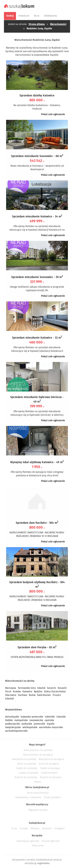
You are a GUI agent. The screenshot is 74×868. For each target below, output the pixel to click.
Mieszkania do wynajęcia (51, 759)
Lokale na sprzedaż (29, 773)
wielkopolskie (30, 727)
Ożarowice (11, 695)
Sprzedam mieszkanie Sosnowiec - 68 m (37, 156)
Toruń (8, 692)
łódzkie (9, 720)
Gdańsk (41, 688)
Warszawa (11, 688)
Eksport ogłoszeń (51, 841)
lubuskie (61, 717)
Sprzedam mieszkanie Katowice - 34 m (37, 217)
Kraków (17, 692)
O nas (14, 828)
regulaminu (43, 863)
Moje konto (38, 846)
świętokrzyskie (13, 727)
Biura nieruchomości (38, 793)
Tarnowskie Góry (27, 688)
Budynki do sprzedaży (26, 777)
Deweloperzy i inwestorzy (28, 797)
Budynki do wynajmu (51, 777)
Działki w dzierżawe (50, 768)
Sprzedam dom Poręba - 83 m (37, 647)
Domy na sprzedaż (27, 764)
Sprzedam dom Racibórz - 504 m (37, 523)
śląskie (51, 724)
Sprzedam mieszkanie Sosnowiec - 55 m (37, 277)
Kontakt (24, 828)
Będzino (38, 692)
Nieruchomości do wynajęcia (38, 755)
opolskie (49, 720)
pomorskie (39, 724)
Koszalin (62, 688)
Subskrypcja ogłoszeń (28, 841)
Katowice (27, 692)
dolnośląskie (12, 717)
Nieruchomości (58, 24)
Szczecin (52, 688)
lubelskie (50, 717)
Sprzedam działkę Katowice (37, 96)
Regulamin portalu (38, 810)
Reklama (35, 828)
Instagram (59, 828)
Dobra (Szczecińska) (55, 692)
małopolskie (21, 720)
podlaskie (27, 724)
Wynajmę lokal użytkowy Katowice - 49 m (37, 462)
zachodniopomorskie (16, 731)
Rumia (32, 695)
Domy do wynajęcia (49, 764)
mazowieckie (36, 720)
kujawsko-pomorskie (32, 717)
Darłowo (23, 695)
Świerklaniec (44, 695)
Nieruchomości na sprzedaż (38, 750)
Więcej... (38, 782)
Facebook (47, 828)
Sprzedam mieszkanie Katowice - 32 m (37, 338)
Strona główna (37, 24)
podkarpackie (13, 724)
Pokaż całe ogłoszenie (53, 114)
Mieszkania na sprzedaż (24, 759)
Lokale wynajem (49, 773)
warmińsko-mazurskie (51, 727)
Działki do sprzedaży (27, 768)
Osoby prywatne (52, 797)
